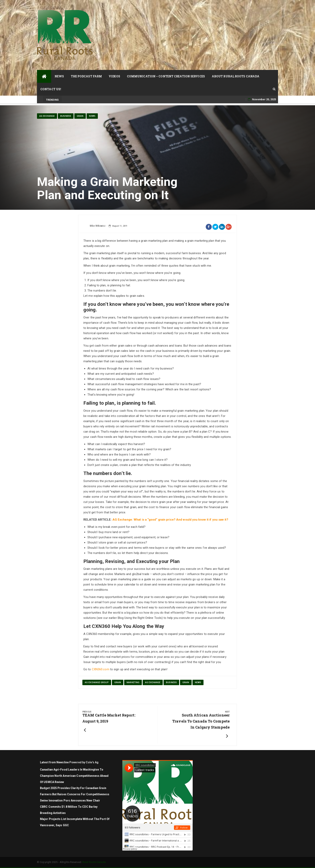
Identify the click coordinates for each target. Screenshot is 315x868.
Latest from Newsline (54, 762)
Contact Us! (51, 89)
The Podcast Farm (86, 76)
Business (66, 116)
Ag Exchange (47, 116)
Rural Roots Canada (94, 862)
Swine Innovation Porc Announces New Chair (70, 800)
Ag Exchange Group (97, 682)
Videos (114, 76)
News (59, 76)
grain (118, 682)
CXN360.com (101, 669)
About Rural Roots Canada (236, 76)
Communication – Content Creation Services (166, 76)
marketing (133, 682)
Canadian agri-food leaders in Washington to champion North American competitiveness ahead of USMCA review (74, 776)
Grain (80, 116)
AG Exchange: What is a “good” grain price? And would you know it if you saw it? (170, 520)
